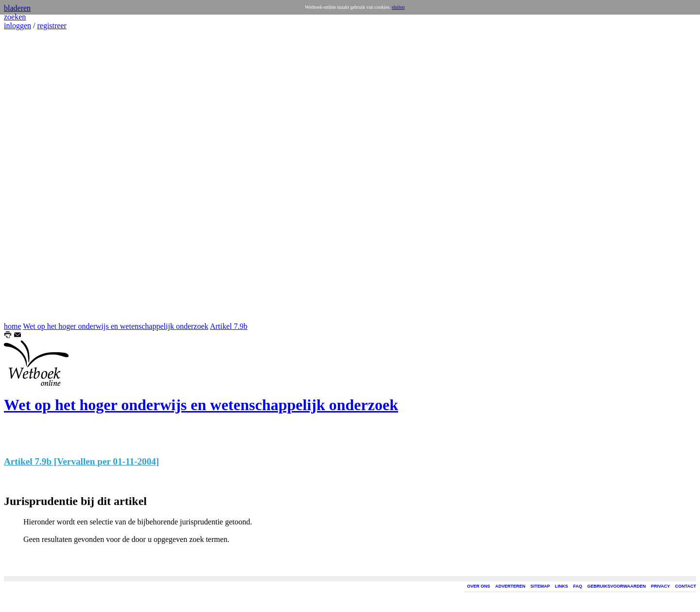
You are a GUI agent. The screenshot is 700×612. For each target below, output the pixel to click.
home (13, 326)
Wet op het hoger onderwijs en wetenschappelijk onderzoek (115, 326)
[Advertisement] (33, 176)
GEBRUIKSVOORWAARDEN (616, 586)
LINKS (562, 586)
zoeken (15, 17)
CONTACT (686, 586)
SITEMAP (540, 586)
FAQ (578, 586)
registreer (52, 26)
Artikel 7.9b (229, 326)
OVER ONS (479, 586)
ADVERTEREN (510, 586)
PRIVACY (660, 586)
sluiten (398, 7)
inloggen (17, 26)
